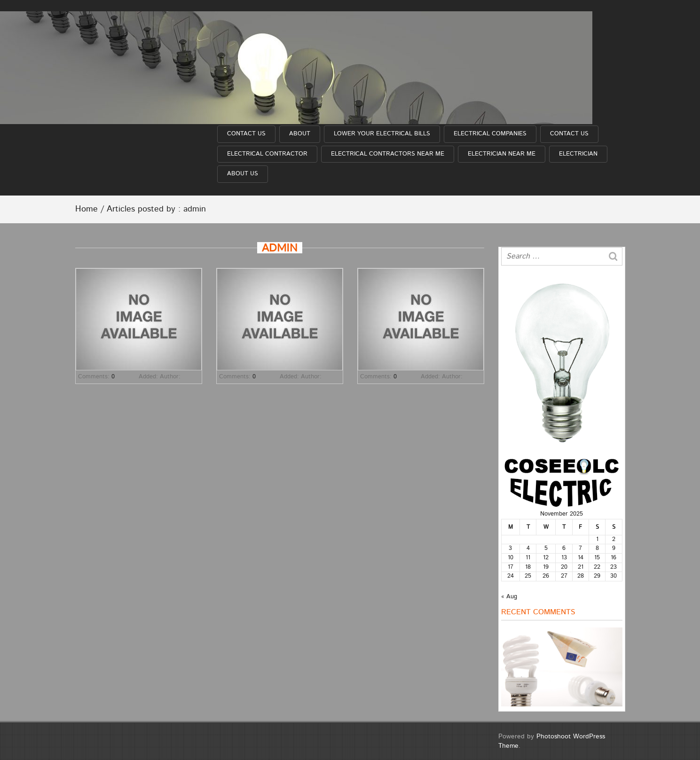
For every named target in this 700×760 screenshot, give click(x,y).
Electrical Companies (490, 134)
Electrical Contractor (267, 154)
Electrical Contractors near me (388, 154)
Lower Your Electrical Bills (382, 134)
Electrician (578, 154)
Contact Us (246, 134)
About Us (243, 174)
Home (87, 209)
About (300, 134)
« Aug (509, 597)
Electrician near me (502, 154)
